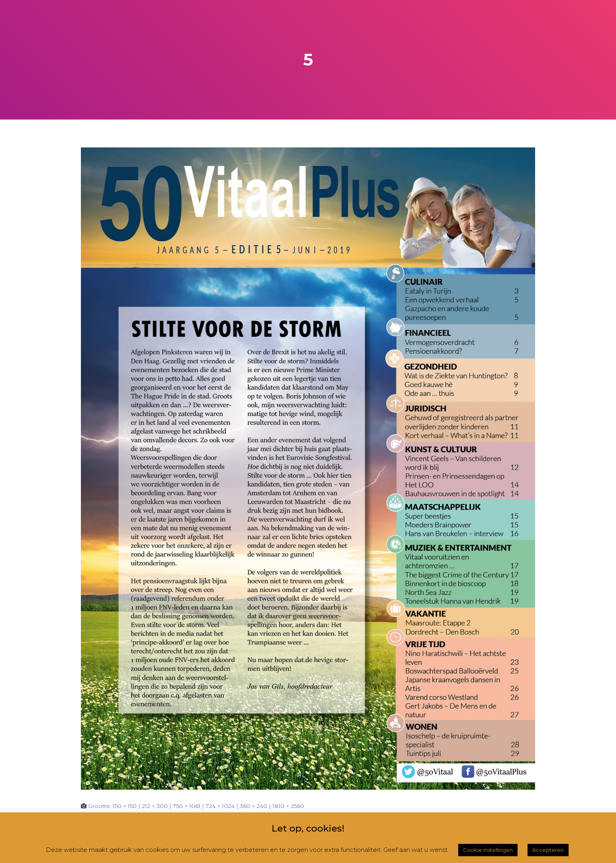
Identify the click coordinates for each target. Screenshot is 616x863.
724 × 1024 (220, 806)
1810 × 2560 (288, 806)
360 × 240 (254, 806)
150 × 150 (125, 806)
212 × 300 (155, 806)
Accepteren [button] (548, 850)
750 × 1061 (187, 806)
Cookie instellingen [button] (488, 850)
